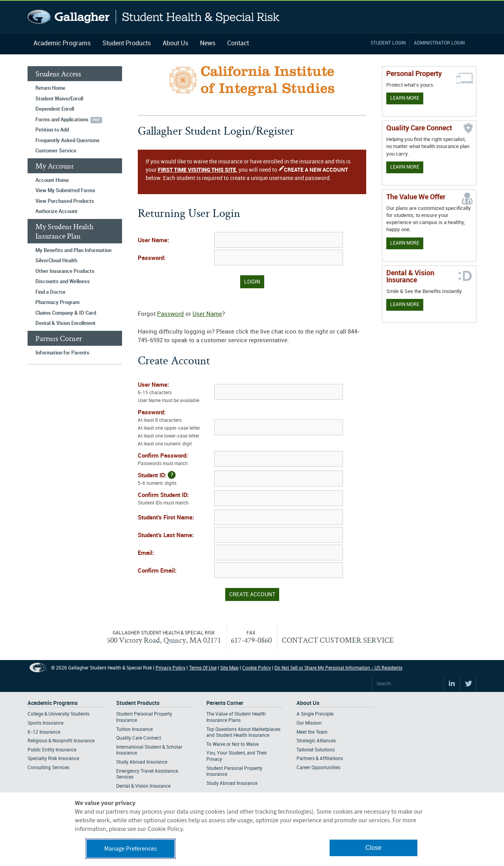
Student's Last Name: (166, 536)
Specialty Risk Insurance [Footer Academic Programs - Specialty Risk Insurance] (53, 759)
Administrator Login (439, 43)
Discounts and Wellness (63, 282)
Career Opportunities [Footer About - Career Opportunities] (318, 768)
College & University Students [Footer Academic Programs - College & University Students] (58, 714)
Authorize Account (57, 211)
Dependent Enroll (55, 109)
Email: (146, 553)
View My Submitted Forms (65, 191)
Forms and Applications (62, 120)
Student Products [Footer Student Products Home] (138, 703)
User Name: (153, 241)
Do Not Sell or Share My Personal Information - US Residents (338, 668)
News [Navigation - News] (208, 44)
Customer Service (56, 151)
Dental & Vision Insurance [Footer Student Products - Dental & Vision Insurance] (143, 786)
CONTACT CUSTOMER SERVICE (338, 640)
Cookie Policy (257, 668)
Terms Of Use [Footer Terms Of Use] (203, 668)
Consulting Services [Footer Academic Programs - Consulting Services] (48, 768)
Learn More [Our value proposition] (405, 243)
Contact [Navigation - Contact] (238, 44)
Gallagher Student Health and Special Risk (154, 17)
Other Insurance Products (65, 271)
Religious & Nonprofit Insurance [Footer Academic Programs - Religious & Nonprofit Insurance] (61, 741)
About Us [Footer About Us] (308, 703)
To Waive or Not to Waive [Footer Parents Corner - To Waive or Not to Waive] (233, 745)
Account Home (52, 180)
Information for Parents (62, 353)
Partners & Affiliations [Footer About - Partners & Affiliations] (320, 759)
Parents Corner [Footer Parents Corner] (225, 703)
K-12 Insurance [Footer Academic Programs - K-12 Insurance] (44, 732)
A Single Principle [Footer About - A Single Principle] (315, 714)
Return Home (50, 88)
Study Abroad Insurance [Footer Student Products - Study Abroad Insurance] (142, 762)
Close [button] (373, 848)
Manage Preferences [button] (131, 849)
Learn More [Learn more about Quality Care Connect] (405, 167)
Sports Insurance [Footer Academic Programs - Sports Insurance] (45, 723)
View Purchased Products (65, 201)
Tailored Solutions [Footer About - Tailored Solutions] (316, 750)
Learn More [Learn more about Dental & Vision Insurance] (405, 305)
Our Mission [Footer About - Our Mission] (309, 723)
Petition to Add (52, 130)
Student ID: (175, 479)
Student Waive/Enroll (59, 99)
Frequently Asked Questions (68, 141)
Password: (152, 258)
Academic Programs (62, 44)
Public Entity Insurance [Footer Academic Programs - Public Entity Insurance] (52, 750)
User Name (207, 314)
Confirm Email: (157, 571)
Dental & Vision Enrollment (66, 323)
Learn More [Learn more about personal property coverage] (405, 98)
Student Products (127, 44)
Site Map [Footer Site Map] (229, 668)
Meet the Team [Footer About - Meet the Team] (312, 732)
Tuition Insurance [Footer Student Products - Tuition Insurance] (134, 730)
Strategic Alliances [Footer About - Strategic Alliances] (316, 741)
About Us (175, 44)
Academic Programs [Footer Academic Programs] (53, 703)
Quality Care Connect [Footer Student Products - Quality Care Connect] (139, 738)
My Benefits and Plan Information (73, 250)
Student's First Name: (166, 518)
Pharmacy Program (57, 302)
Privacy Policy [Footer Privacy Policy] (170, 668)
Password (170, 314)
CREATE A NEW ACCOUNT (316, 170)
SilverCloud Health (56, 261)
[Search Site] (408, 684)
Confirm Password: (175, 460)
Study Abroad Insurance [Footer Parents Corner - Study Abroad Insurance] (232, 783)
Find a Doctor (51, 292)
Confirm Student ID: (175, 500)
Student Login (388, 43)
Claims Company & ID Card (66, 313)
